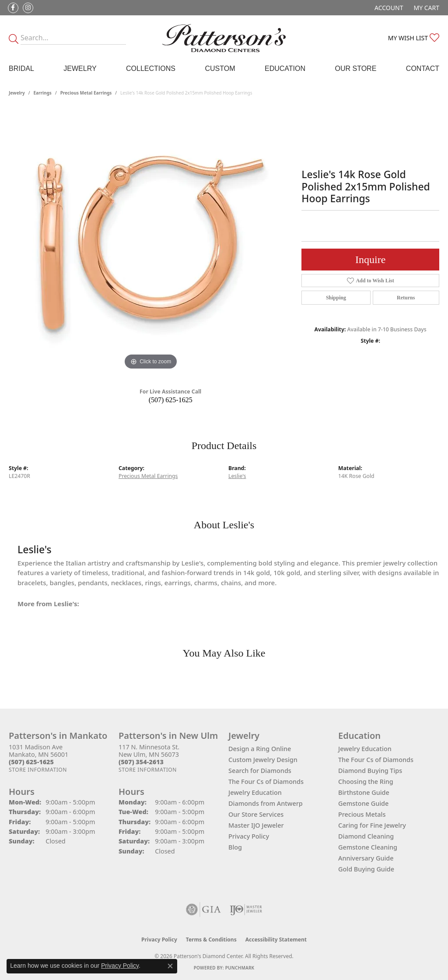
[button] (388, 8)
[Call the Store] (31, 762)
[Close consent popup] (170, 966)
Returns (406, 298)
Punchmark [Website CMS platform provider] (240, 968)
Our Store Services (256, 814)
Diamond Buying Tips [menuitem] (370, 771)
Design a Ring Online (260, 749)
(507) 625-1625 (171, 400)
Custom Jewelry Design (263, 760)
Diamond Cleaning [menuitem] (366, 836)
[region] (151, 241)
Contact (423, 68)
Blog (235, 847)
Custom (220, 68)
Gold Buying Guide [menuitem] (366, 869)
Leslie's (237, 476)
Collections (151, 68)
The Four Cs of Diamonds (266, 782)
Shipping (336, 298)
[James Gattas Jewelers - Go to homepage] (224, 38)
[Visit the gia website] (203, 910)
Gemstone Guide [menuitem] (363, 803)
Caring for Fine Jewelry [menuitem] (372, 825)
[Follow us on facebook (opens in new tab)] (13, 8)
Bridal (21, 68)
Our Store (356, 68)
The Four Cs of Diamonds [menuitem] (376, 760)
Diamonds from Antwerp (266, 803)
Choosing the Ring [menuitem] (366, 782)
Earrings (43, 93)
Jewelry (80, 68)
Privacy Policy (249, 836)
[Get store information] (38, 770)
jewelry (17, 93)
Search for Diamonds (260, 771)
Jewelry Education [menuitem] (365, 749)
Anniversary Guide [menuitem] (366, 858)
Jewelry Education (255, 792)
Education (285, 68)
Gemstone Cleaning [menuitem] (368, 847)
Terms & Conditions (211, 940)
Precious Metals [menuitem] (362, 814)
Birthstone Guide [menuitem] (364, 792)
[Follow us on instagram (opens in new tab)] (28, 8)
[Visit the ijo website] (246, 910)
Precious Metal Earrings (86, 93)
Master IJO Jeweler (256, 825)
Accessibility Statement (276, 940)
